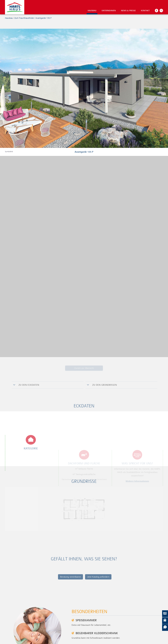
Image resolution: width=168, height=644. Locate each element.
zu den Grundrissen (104, 385)
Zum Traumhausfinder (24, 18)
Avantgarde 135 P (44, 18)
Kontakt (145, 11)
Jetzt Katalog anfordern (98, 577)
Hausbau (92, 11)
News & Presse (128, 11)
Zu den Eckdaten (28, 385)
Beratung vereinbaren (70, 577)
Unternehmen (109, 11)
